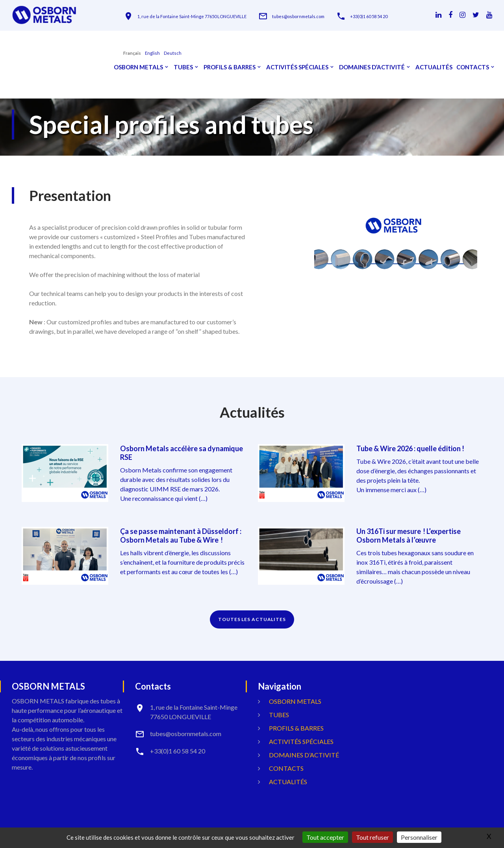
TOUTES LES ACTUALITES (252, 619)
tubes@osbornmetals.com (298, 16)
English (152, 53)
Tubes (183, 67)
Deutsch (173, 53)
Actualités (434, 67)
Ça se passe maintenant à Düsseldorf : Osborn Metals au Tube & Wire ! (181, 536)
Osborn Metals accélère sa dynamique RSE (182, 453)
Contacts (473, 67)
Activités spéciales (297, 67)
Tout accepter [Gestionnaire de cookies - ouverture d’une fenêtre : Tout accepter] (325, 837)
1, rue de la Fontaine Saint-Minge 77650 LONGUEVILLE (192, 16)
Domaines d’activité (372, 67)
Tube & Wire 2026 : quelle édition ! (410, 448)
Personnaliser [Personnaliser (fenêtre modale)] (419, 837)
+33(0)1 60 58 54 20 (369, 16)
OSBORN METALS (138, 67)
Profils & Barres (230, 67)
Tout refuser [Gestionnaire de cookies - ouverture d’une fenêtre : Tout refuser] (372, 837)
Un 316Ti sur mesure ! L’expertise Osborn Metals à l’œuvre (409, 536)
